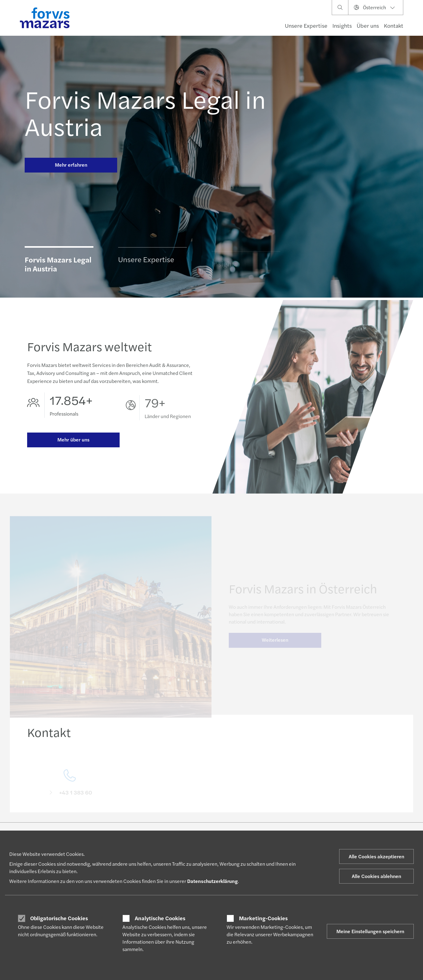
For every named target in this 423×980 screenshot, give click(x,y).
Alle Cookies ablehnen (376, 876)
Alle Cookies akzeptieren (376, 856)
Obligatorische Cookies (59, 918)
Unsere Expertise (306, 25)
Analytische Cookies (160, 918)
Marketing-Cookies (263, 918)
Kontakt (394, 25)
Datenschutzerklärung (212, 881)
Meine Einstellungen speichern (370, 931)
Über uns (368, 25)
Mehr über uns (73, 441)
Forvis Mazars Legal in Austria (145, 112)
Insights (342, 25)
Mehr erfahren (71, 165)
